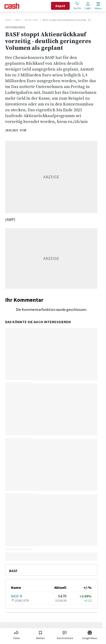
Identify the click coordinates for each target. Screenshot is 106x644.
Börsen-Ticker (31, 20)
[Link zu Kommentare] (65, 634)
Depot (60, 6)
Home (8, 20)
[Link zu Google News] (90, 634)
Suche (77, 6)
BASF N (17, 596)
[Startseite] (12, 6)
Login (88, 6)
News (18, 20)
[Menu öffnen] (98, 6)
